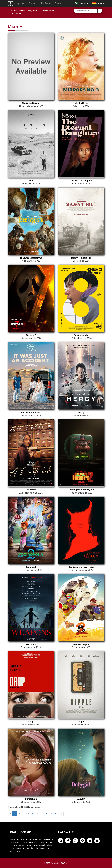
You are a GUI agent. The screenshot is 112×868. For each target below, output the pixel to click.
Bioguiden (16, 4)
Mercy (81, 412)
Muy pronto (33, 11)
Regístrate (46, 3)
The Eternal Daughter (81, 181)
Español (98, 3)
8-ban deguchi (81, 335)
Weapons (31, 644)
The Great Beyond (31, 103)
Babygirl (81, 799)
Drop (31, 722)
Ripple (81, 722)
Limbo (31, 181)
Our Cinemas (16, 14)
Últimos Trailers (17, 11)
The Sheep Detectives (31, 258)
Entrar (58, 3)
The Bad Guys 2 (81, 644)
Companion (31, 799)
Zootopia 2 (31, 567)
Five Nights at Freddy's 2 (81, 490)
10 (56, 814)
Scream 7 (31, 335)
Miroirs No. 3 (81, 103)
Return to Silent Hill (81, 258)
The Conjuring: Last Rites (81, 567)
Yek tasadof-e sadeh (31, 412)
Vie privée (31, 490)
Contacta (33, 3)
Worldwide (82, 3)
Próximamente (49, 11)
